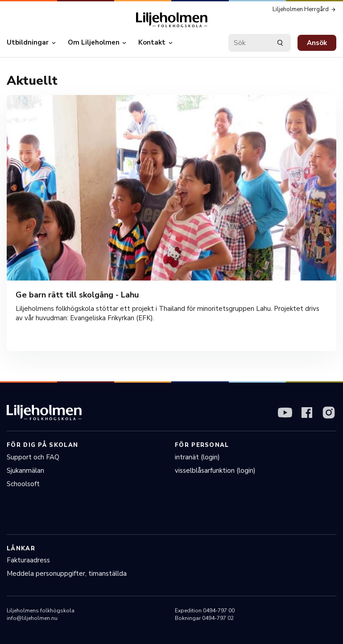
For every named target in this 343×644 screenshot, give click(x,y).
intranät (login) (197, 457)
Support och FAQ (33, 457)
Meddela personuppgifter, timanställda (67, 574)
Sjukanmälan (25, 471)
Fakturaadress (28, 560)
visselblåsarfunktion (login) (215, 471)
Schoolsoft (23, 484)
